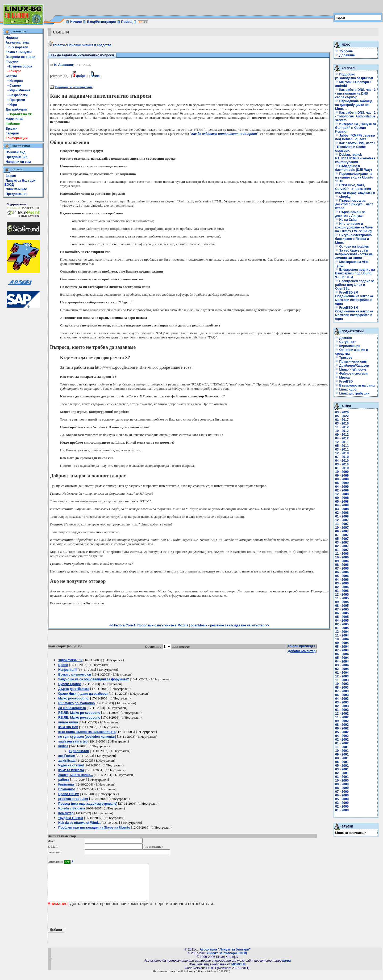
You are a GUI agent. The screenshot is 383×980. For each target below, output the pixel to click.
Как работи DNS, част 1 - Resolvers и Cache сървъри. (355, 147)
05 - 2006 (342, 576)
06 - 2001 (342, 762)
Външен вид (15, 152)
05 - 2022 (342, 416)
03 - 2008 (342, 509)
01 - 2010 (342, 468)
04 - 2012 (342, 438)
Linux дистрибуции (352, 393)
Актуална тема (17, 43)
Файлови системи (351, 374)
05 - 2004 (342, 658)
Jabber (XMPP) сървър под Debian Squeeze (355, 137)
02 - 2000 (342, 807)
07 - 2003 (342, 691)
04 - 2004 (342, 661)
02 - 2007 (342, 546)
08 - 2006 (342, 565)
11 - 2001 (342, 747)
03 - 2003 (342, 702)
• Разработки (17, 95)
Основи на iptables (352, 247)
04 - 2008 (342, 505)
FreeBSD (344, 381)
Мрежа (342, 377)
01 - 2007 (342, 550)
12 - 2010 (342, 453)
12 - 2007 (342, 520)
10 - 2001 (342, 751)
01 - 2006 (342, 591)
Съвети (59, 45)
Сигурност (345, 342)
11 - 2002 (342, 717)
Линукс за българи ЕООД (227, 960)
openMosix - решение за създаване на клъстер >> (230, 625)
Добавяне (347, 55)
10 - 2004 (342, 639)
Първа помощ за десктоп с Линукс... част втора (354, 204)
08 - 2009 (342, 479)
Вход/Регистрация (101, 22)
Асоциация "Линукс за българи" (225, 957)
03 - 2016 (342, 423)
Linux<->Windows (351, 370)
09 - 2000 (342, 784)
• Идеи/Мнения (18, 90)
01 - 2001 (342, 777)
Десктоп (344, 338)
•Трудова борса (19, 66)
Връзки (11, 129)
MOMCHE (239, 971)
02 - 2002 (342, 740)
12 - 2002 (342, 714)
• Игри (11, 105)
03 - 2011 (342, 449)
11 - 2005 (342, 598)
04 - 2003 (342, 699)
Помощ (127, 22)
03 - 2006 (342, 583)
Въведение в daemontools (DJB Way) (353, 168)
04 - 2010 (342, 461)
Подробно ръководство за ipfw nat (354, 76)
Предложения (16, 157)
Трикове (344, 358)
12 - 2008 (342, 494)
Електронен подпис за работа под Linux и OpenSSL (355, 285)
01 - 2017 (342, 420)
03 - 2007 (342, 542)
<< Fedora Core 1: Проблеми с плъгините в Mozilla (149, 625)
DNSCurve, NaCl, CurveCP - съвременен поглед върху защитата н (355, 189)
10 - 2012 (342, 431)
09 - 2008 (342, 498)
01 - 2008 (342, 516)
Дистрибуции (16, 109)
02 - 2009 (342, 490)
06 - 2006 (342, 572)
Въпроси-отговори (20, 57)
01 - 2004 (342, 673)
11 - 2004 (342, 635)
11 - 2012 (342, 427)
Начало (76, 22)
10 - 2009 (342, 472)
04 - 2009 (342, 487)
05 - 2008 (342, 502)
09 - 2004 (342, 643)
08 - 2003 (342, 688)
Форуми (12, 62)
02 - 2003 (342, 706)
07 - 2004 (342, 650)
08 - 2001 (342, 758)
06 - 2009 (342, 483)
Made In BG (14, 119)
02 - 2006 (342, 587)
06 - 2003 (342, 695)
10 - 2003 (342, 684)
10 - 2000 (342, 780)
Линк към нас (16, 189)
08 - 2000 (342, 788)
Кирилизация (348, 346)
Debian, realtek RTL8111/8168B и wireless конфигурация (355, 158)
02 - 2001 (342, 773)
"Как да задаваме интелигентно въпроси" (224, 134)
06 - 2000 (342, 795)
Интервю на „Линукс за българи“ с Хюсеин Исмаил (355, 128)
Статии (11, 76)
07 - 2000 (342, 792)
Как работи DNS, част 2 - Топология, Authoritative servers (355, 116)
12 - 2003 (342, 676)
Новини (12, 38)
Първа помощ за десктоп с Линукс (350, 214)
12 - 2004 (342, 632)
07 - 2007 (342, 535)
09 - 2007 (342, 531)
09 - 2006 (342, 561)
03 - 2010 (342, 464)
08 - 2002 (342, 725)
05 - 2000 (342, 799)
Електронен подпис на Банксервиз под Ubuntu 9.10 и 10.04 (355, 273)
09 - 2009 (342, 476)
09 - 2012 (342, 435)
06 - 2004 (342, 654)
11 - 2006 (342, 554)
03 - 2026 (342, 412)
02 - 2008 (342, 513)
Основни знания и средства (89, 45)
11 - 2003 (342, 680)
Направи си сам (18, 162)
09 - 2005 (342, 602)
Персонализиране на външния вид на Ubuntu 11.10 (354, 177)
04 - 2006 (342, 580)
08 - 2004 (342, 647)
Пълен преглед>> (302, 646)
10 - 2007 (342, 528)
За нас (11, 176)
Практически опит (351, 362)
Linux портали (17, 47)
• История (14, 81)
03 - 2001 (342, 769)
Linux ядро (346, 389)
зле (95, 76)
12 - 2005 (342, 595)
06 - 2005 (342, 613)
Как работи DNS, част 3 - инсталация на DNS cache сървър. (355, 94)
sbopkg (343, 197)
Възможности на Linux (355, 385)
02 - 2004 (342, 669)
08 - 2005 (342, 606)
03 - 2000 (342, 803)
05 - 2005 (342, 617)
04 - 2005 (342, 621)
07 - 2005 (342, 609)
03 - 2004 (342, 665)
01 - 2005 (342, 628)
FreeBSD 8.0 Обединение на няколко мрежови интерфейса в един (354, 298)
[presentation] (88, 924)
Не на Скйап (347, 220)
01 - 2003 (342, 710)
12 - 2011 (342, 442)
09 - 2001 (342, 754)
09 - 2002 (342, 721)
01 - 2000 (342, 810)
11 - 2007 (342, 524)
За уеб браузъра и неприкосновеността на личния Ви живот (354, 254)
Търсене (346, 51)
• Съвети (13, 86)
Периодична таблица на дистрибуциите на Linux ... (354, 105)
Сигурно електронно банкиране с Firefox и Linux (353, 239)
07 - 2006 (342, 569)
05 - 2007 (342, 539)
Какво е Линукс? (19, 52)
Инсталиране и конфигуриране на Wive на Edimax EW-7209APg (354, 227)
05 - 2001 (342, 766)
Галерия (12, 133)
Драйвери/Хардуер (352, 366)
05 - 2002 (342, 732)
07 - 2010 (342, 457)
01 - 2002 (342, 743)
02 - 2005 (342, 624)
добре (79, 76)
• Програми (15, 100)
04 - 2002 (342, 736)
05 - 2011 (342, 446)
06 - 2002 (342, 728)
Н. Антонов (63, 65)
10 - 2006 (342, 557)
